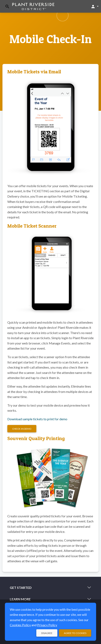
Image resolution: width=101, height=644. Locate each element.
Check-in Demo (22, 429)
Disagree (47, 633)
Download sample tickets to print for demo (37, 419)
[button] (95, 6)
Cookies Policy (20, 625)
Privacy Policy (47, 625)
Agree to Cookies (75, 633)
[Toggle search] (7, 6)
